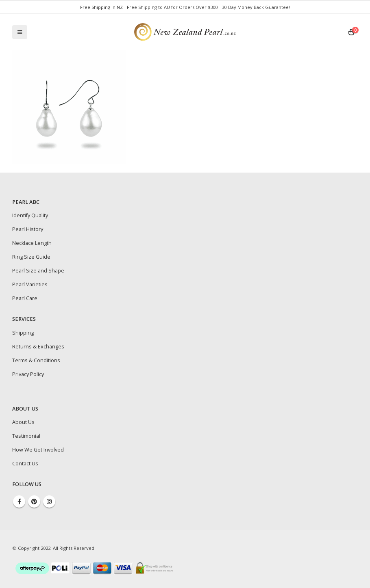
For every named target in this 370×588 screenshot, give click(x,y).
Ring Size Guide (31, 257)
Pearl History (28, 229)
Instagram (49, 502)
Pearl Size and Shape (38, 271)
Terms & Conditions (36, 360)
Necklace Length (32, 243)
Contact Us (25, 464)
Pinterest (34, 502)
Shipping (23, 333)
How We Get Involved (38, 450)
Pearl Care (25, 298)
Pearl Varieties (30, 284)
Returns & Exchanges (38, 347)
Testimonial (26, 436)
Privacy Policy (28, 374)
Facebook (19, 502)
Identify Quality (30, 215)
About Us (23, 422)
